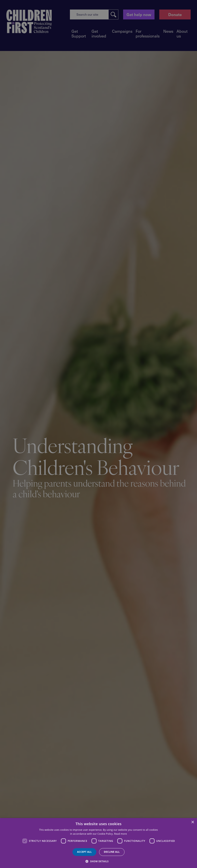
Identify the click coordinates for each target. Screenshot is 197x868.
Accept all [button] (84, 852)
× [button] (193, 822)
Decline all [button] (112, 852)
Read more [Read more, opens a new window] (121, 834)
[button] (98, 861)
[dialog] (98, 843)
